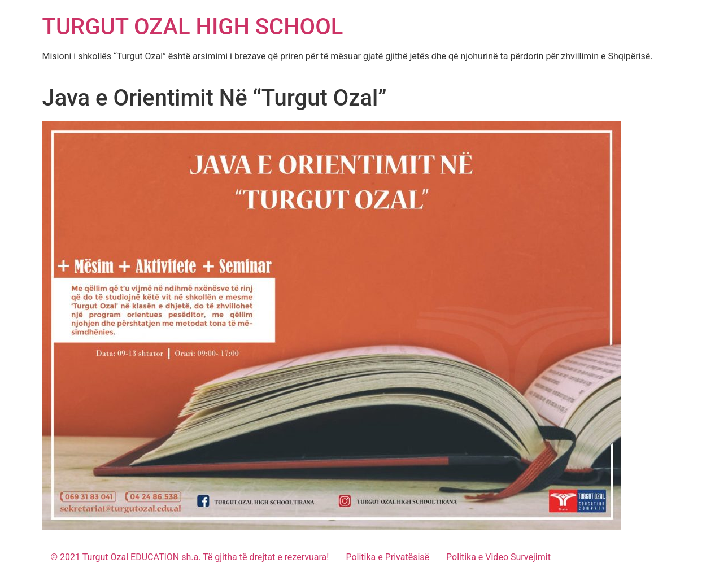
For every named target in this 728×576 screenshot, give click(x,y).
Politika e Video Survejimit (498, 557)
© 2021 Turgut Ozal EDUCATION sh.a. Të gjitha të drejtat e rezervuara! (190, 557)
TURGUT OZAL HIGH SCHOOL (193, 27)
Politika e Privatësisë (387, 557)
